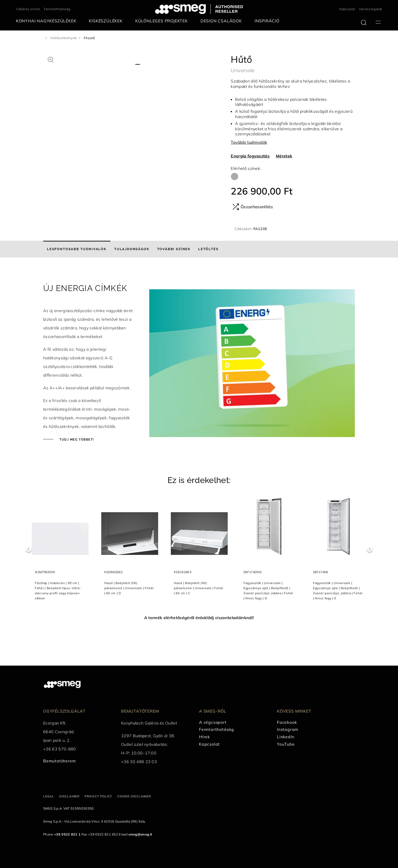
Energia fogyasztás (250, 156)
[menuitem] (47, 21)
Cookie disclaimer (134, 796)
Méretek (284, 156)
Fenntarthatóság (57, 9)
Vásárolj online (28, 9)
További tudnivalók (249, 142)
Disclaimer (69, 796)
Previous (29, 549)
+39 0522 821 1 (67, 834)
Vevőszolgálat (370, 9)
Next (369, 549)
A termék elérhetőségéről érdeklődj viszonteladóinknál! (199, 618)
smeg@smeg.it (140, 834)
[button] (51, 59)
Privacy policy (98, 796)
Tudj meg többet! (76, 440)
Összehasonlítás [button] (253, 207)
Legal (49, 796)
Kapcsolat (347, 9)
